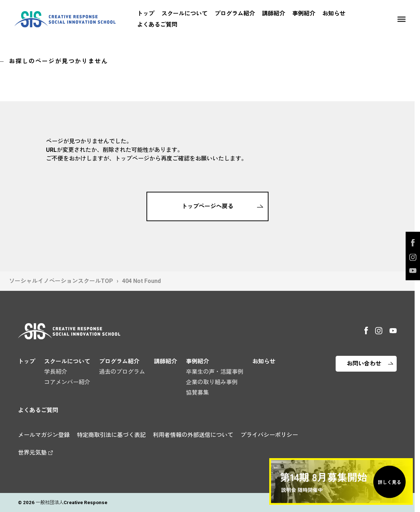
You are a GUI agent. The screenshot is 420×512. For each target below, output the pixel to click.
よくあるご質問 (157, 25)
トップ (146, 13)
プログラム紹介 (235, 13)
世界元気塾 (32, 453)
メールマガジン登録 (44, 435)
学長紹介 (56, 372)
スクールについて (185, 13)
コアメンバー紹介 (67, 382)
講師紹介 (274, 13)
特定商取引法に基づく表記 (111, 435)
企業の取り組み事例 (212, 382)
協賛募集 (197, 393)
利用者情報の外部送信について (193, 435)
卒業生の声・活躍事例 (215, 372)
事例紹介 (304, 13)
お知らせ (334, 13)
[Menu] (402, 19)
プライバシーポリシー (269, 435)
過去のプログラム (122, 372)
